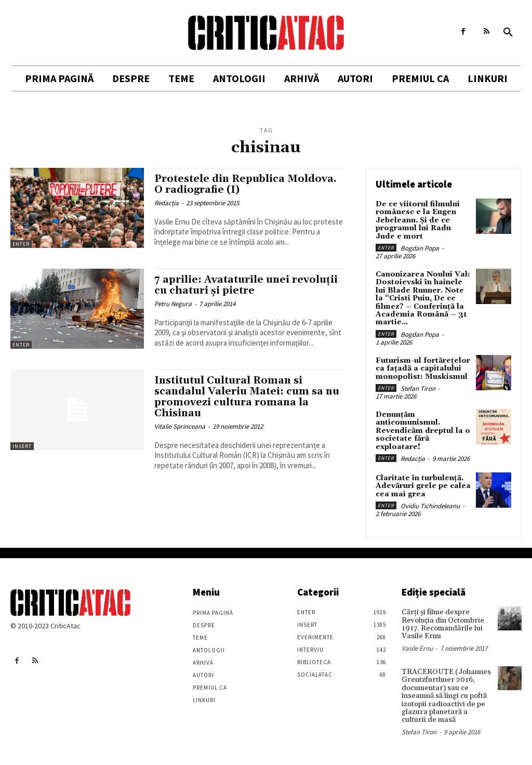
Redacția (167, 203)
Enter (21, 244)
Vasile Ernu (417, 648)
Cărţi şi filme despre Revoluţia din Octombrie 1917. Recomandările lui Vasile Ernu (443, 624)
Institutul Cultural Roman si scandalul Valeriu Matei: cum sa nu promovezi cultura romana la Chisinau (247, 397)
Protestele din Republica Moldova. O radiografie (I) (246, 184)
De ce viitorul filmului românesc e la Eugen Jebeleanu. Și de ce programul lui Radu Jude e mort (418, 220)
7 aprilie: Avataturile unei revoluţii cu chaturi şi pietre (246, 285)
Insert (22, 446)
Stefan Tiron (418, 388)
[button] (508, 33)
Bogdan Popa (420, 248)
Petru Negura (173, 304)
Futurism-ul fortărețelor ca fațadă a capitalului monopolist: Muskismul (423, 369)
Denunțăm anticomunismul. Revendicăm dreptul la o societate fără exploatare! (423, 431)
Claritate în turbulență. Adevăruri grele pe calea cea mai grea (423, 486)
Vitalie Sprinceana (180, 426)
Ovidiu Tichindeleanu (430, 506)
